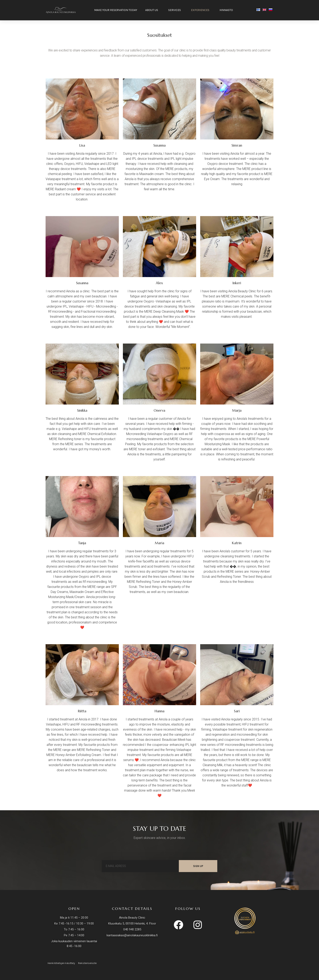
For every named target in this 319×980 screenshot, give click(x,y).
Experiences (201, 10)
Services (176, 10)
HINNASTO (227, 10)
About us (153, 10)
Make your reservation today (116, 10)
